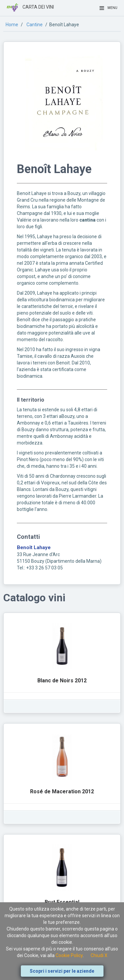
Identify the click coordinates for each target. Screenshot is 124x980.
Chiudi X (99, 955)
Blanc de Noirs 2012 (62, 681)
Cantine (35, 25)
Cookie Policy (69, 955)
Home (12, 25)
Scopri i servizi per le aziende (62, 971)
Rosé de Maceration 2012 (62, 791)
